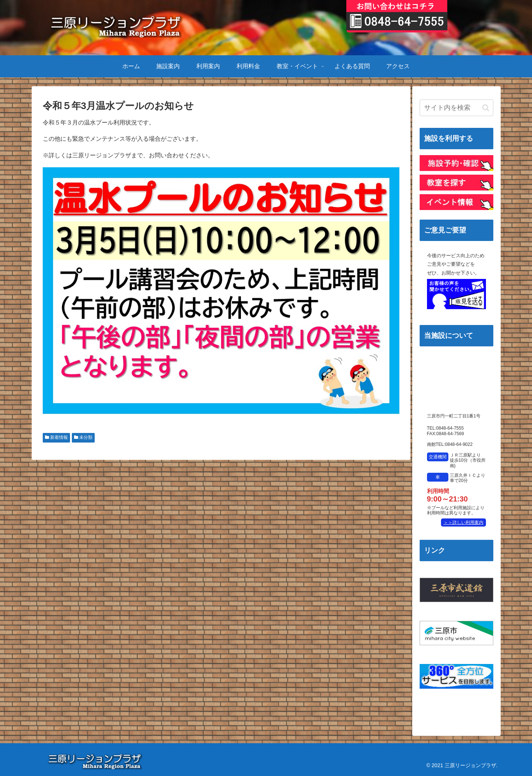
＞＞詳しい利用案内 (463, 522)
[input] (456, 108)
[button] (486, 108)
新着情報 (56, 437)
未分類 (83, 437)
